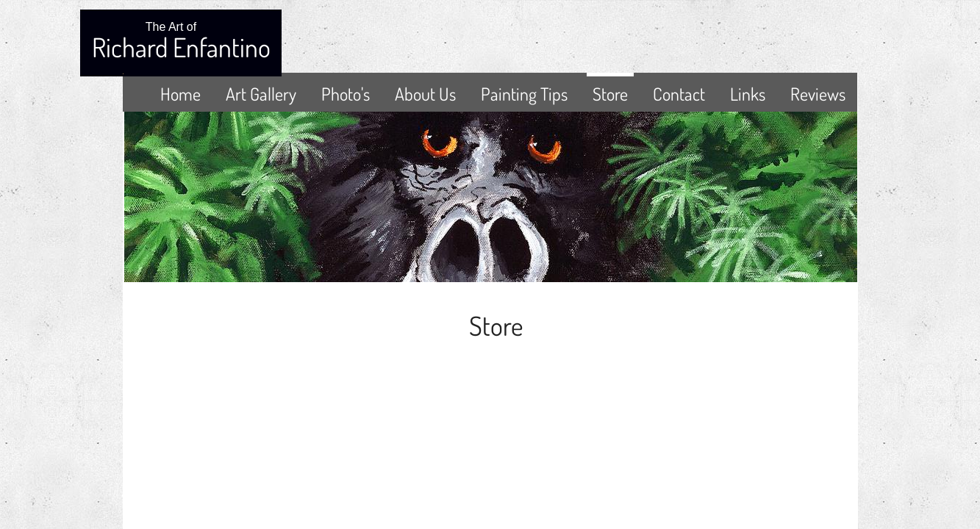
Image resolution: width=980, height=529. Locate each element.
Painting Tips (524, 94)
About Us (425, 94)
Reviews (818, 94)
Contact (679, 94)
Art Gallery (261, 94)
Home (180, 94)
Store (610, 94)
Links (748, 94)
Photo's (346, 94)
